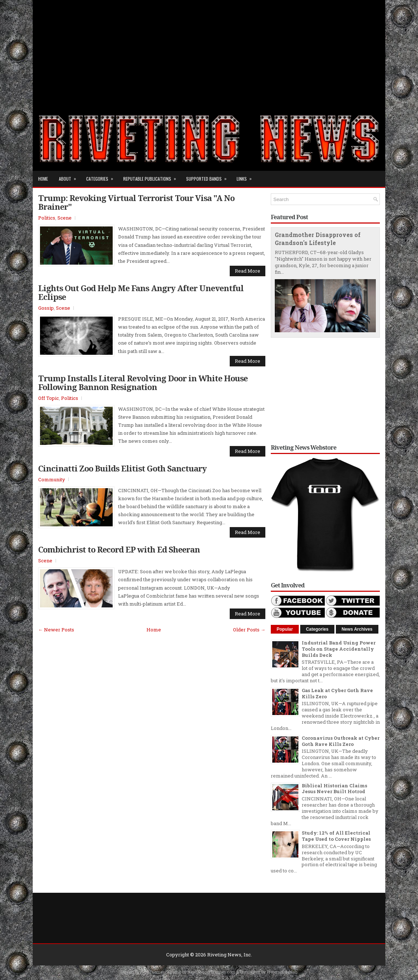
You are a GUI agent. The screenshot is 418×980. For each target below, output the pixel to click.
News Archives (357, 629)
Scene (65, 218)
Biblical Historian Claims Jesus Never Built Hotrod (334, 789)
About (70, 176)
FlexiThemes (152, 972)
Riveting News (224, 955)
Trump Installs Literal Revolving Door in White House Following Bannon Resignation (143, 382)
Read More (248, 271)
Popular (285, 629)
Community (52, 479)
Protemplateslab (282, 972)
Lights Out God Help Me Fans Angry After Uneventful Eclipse (141, 292)
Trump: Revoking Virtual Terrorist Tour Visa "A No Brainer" (136, 202)
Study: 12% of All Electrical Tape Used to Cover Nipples (336, 836)
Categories (102, 176)
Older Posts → (249, 630)
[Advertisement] (209, 51)
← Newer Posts (56, 630)
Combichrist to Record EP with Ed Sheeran (119, 549)
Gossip (46, 308)
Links (246, 176)
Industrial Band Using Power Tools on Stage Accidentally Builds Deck (339, 649)
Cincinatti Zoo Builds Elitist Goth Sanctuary (122, 468)
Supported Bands (209, 176)
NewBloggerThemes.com (211, 972)
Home (43, 179)
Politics (47, 218)
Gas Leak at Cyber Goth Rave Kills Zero (337, 693)
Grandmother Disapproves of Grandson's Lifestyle (318, 239)
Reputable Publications (152, 176)
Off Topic (49, 398)
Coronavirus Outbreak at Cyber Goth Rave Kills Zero (341, 741)
